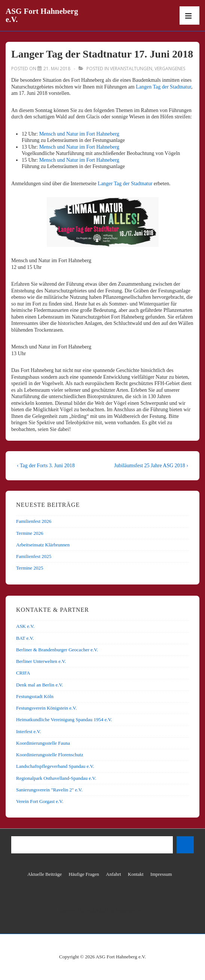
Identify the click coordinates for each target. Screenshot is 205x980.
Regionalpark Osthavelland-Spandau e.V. (56, 778)
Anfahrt (113, 874)
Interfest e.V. (29, 731)
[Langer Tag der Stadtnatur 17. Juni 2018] (57, 69)
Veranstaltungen (131, 69)
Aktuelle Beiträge (45, 874)
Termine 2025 (30, 568)
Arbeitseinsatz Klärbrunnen (43, 545)
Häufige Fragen (84, 874)
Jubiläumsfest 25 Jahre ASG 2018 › (151, 466)
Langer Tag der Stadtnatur (125, 184)
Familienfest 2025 (34, 556)
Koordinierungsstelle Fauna (43, 743)
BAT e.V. (25, 638)
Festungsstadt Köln (35, 696)
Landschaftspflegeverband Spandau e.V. (55, 766)
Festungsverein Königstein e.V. (46, 708)
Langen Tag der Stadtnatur (163, 87)
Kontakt (136, 874)
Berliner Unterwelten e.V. (41, 661)
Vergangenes (170, 69)
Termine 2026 (30, 533)
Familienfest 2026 (34, 521)
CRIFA (23, 673)
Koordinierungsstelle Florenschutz (50, 755)
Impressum (161, 874)
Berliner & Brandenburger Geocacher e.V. (57, 650)
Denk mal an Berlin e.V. (39, 685)
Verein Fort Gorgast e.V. (40, 801)
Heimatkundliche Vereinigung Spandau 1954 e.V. (64, 720)
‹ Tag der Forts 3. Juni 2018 (46, 466)
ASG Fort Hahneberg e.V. (42, 15)
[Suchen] (185, 845)
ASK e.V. (25, 626)
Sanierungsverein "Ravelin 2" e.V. (49, 790)
